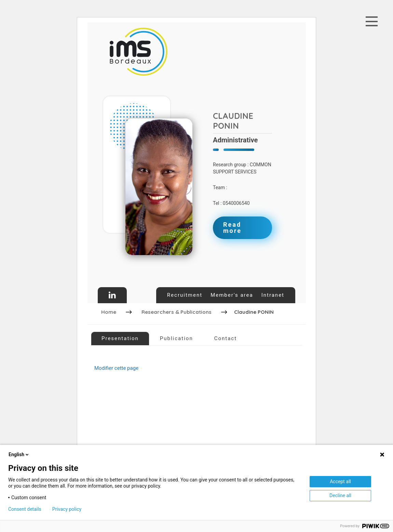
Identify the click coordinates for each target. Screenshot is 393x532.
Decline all (340, 495)
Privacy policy (67, 509)
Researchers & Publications (177, 312)
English (19, 454)
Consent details (25, 509)
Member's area (232, 295)
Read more (232, 228)
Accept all (340, 481)
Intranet (273, 295)
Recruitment (185, 295)
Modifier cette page (116, 368)
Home (109, 312)
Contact (226, 338)
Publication (177, 338)
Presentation (120, 338)
